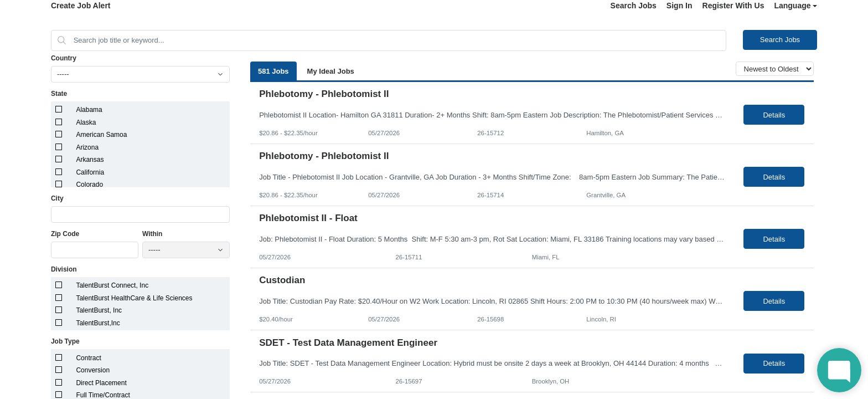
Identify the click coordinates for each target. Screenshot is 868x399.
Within (153, 234)
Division (64, 269)
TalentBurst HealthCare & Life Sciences (134, 298)
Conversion (93, 370)
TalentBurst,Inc (98, 323)
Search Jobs (634, 6)
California (90, 172)
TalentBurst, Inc (99, 310)
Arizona (87, 147)
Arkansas (90, 160)
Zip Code (65, 234)
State (59, 94)
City (57, 198)
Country (64, 58)
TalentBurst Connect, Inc (112, 285)
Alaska (86, 122)
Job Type (65, 341)
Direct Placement (101, 383)
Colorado (89, 185)
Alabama (89, 110)
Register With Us (733, 6)
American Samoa (101, 135)
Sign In (680, 6)
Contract (88, 358)
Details (774, 115)
